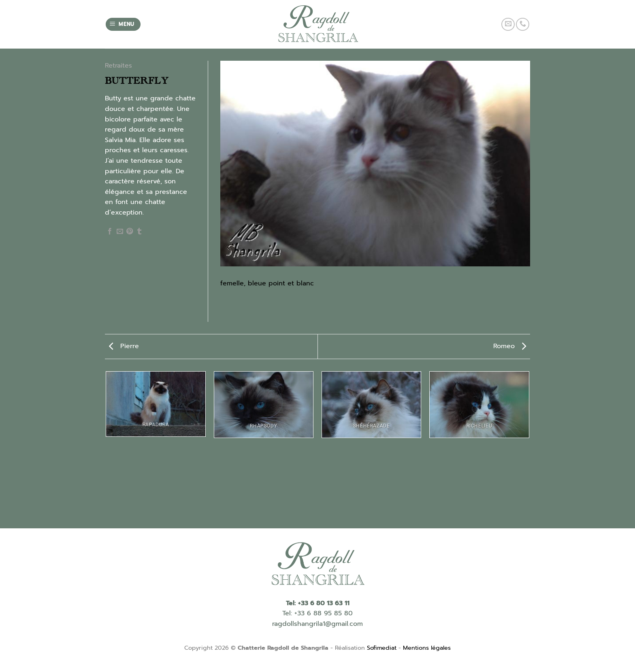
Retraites (118, 66)
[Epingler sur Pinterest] (130, 232)
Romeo (510, 346)
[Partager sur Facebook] (110, 232)
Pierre (124, 346)
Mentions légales (427, 648)
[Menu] (123, 24)
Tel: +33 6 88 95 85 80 (317, 613)
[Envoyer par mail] (120, 232)
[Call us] (523, 24)
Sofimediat (382, 648)
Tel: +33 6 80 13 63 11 (318, 603)
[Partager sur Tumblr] (139, 232)
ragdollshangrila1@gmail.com (317, 624)
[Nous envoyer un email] (508, 24)
